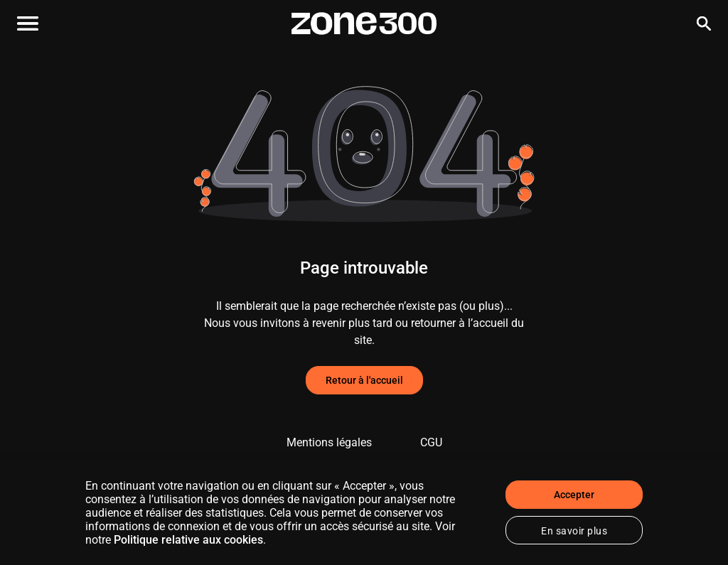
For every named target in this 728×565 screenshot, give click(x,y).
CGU (431, 442)
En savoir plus (574, 531)
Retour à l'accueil (364, 380)
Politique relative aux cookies (188, 540)
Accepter (574, 495)
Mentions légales (329, 442)
